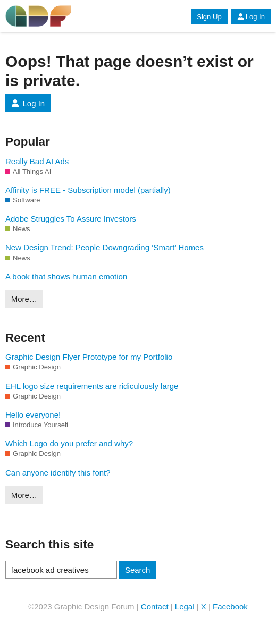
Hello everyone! (33, 415)
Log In (251, 17)
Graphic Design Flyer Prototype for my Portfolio (89, 357)
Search (138, 570)
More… (24, 299)
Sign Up (209, 17)
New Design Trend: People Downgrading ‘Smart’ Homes (104, 247)
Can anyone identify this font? (58, 473)
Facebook (230, 607)
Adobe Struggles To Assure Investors (71, 219)
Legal (185, 607)
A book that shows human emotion (66, 277)
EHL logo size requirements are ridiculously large (92, 386)
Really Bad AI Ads (37, 161)
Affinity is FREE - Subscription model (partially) (88, 190)
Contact (155, 607)
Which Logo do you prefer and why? (69, 443)
